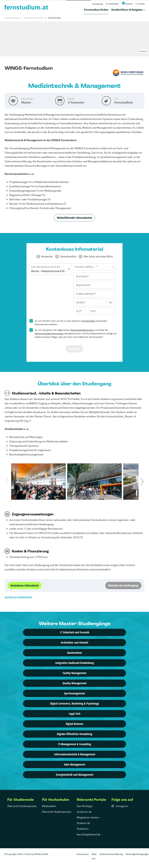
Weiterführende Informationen (74, 218)
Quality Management (74, 683)
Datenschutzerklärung (111, 854)
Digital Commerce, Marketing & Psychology (74, 703)
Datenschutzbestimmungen (49, 333)
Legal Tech (75, 714)
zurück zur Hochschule (18, 597)
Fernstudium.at (12, 18)
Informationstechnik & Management (75, 754)
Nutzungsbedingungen (82, 330)
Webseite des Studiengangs (123, 585)
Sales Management (74, 764)
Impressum (83, 854)
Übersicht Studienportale (22, 806)
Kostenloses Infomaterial (25, 585)
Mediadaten (49, 806)
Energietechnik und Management (75, 775)
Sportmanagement (74, 693)
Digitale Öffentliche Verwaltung (75, 734)
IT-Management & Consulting (74, 744)
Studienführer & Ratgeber (127, 10)
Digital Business (74, 724)
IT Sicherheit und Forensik (75, 632)
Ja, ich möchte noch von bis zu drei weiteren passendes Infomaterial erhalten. (71, 323)
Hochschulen (88, 321)
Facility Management (74, 673)
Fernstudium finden (96, 10)
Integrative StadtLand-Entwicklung (74, 663)
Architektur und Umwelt (74, 642)
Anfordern (74, 349)
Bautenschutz (75, 653)
